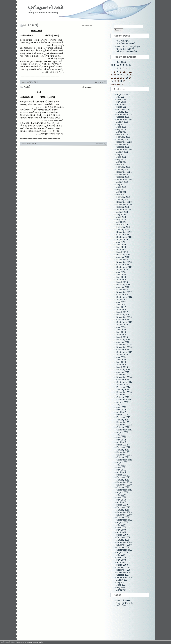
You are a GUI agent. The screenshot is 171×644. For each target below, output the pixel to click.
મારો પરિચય (122, 606)
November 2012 (124, 425)
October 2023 (123, 117)
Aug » (120, 84)
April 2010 (121, 502)
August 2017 (122, 300)
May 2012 (121, 440)
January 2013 (123, 420)
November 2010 (124, 485)
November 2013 (124, 395)
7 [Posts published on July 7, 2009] (114, 71)
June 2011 (121, 467)
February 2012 (123, 447)
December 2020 (124, 202)
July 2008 (121, 555)
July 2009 (121, 525)
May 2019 (121, 247)
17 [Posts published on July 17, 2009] (124, 75)
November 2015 (124, 347)
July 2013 (121, 405)
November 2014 (124, 377)
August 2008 (122, 552)
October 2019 (123, 234)
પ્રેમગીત (32, 144)
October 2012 (123, 427)
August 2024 (122, 94)
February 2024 (123, 109)
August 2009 (122, 522)
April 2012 (121, 442)
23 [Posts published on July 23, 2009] (121, 78)
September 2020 (124, 209)
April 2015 (121, 365)
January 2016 (123, 342)
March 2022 (122, 164)
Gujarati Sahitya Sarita (35, 642)
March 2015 (122, 367)
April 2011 (121, 472)
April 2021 (121, 192)
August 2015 (122, 355)
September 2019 (124, 237)
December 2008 (124, 542)
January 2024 (123, 112)
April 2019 (121, 250)
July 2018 (121, 272)
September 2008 (124, 550)
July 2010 (121, 495)
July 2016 (121, 327)
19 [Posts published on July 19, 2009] (130, 75)
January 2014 (123, 390)
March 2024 (122, 107)
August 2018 (122, 270)
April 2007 (121, 590)
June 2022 (121, 157)
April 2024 (121, 104)
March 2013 (122, 415)
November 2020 (124, 204)
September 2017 (124, 297)
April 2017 (121, 310)
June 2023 (121, 127)
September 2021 (124, 179)
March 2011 (122, 475)
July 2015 (121, 357)
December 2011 (124, 452)
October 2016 (123, 320)
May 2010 (121, 500)
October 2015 (123, 350)
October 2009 (123, 517)
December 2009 (124, 512)
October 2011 (123, 457)
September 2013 (124, 400)
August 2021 (122, 182)
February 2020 (123, 227)
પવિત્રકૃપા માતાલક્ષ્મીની (127, 52)
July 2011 (121, 465)
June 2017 (121, 305)
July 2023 (121, 124)
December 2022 (124, 142)
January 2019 (123, 257)
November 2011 (124, 455)
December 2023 (124, 114)
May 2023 (121, 129)
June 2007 (121, 585)
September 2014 (124, 382)
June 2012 (121, 437)
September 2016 (124, 322)
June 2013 (121, 407)
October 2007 (123, 575)
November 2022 (124, 144)
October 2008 (123, 547)
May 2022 (121, 159)
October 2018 (123, 265)
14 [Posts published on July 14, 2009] (115, 75)
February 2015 (123, 370)
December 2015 (124, 345)
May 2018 (121, 277)
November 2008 (124, 545)
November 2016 (124, 317)
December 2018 (124, 260)
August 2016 (122, 325)
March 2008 (122, 565)
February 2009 (123, 537)
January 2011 (123, 480)
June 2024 (121, 99)
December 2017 (124, 290)
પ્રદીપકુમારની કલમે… (48, 8)
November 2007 (124, 572)
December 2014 (124, 375)
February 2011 (123, 477)
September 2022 (124, 149)
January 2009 (123, 540)
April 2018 (121, 280)
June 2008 (121, 557)
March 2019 (122, 252)
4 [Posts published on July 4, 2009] (127, 68)
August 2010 (122, 492)
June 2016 (121, 330)
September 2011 (124, 460)
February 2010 (123, 507)
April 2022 (121, 162)
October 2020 (123, 207)
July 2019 (121, 242)
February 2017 (123, 315)
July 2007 (121, 582)
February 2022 (123, 167)
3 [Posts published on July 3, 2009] (124, 68)
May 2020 (121, 219)
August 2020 (122, 212)
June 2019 (121, 245)
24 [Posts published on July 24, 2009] (124, 78)
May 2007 (121, 587)
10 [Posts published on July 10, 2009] (124, 71)
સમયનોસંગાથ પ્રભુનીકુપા (128, 46)
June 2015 (121, 360)
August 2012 (122, 432)
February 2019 (123, 255)
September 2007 (124, 577)
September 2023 (124, 119)
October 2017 (123, 295)
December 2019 (124, 232)
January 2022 (123, 169)
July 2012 (121, 435)
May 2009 (121, 530)
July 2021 (121, 184)
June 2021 (121, 187)
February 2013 (123, 417)
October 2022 (123, 147)
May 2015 (121, 362)
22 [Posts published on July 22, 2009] (118, 78)
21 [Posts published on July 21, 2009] (115, 78)
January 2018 (123, 287)
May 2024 (121, 102)
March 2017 (122, 312)
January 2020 (123, 229)
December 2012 (124, 422)
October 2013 (123, 397)
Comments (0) (100, 82)
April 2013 (121, 412)
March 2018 (122, 282)
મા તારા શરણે (31, 25)
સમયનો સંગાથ (123, 600)
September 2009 (124, 520)
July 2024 (121, 97)
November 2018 (124, 262)
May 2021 (121, 189)
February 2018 (123, 285)
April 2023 (121, 132)
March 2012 (122, 445)
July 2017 (121, 302)
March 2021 (122, 194)
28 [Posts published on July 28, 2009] (115, 81)
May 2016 (121, 332)
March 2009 (122, 535)
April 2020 (121, 222)
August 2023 (122, 122)
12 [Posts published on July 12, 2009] (130, 71)
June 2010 (121, 497)
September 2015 (124, 352)
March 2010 (122, 505)
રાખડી (27, 87)
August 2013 (122, 402)
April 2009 (121, 532)
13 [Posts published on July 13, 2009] (112, 75)
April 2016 (121, 335)
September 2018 (124, 267)
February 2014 (123, 387)
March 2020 (122, 224)
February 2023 (123, 137)
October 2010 (123, 487)
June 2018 (121, 275)
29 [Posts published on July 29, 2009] (118, 81)
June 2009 (121, 527)
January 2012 (123, 450)
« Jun (113, 84)
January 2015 (123, 372)
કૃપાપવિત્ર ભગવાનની (126, 44)
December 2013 (124, 392)
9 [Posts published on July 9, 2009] (121, 71)
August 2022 (122, 152)
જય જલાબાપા (123, 41)
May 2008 (121, 560)
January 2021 (123, 199)
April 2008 (121, 562)
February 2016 (123, 340)
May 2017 (121, 307)
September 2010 (124, 490)
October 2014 (123, 380)
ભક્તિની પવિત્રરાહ (125, 603)
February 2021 (123, 197)
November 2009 (124, 515)
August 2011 (122, 462)
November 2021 (124, 174)
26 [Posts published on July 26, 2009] (130, 78)
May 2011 (121, 470)
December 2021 (124, 172)
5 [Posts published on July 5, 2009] (130, 68)
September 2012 (124, 430)
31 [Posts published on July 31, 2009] (124, 81)
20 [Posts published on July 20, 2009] (112, 78)
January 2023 (123, 139)
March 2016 (122, 337)
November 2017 (124, 292)
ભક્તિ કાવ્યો (34, 82)
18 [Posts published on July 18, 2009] (127, 75)
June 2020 (121, 217)
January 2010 (123, 510)
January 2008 (123, 567)
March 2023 (122, 134)
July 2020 (121, 214)
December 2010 (124, 482)
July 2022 (121, 154)
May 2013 (121, 410)
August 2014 (122, 385)
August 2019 (122, 239)
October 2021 (123, 177)
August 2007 (122, 580)
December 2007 (124, 570)
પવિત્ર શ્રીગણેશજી (125, 49)
